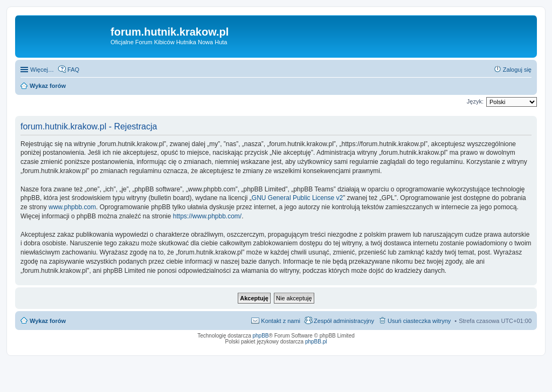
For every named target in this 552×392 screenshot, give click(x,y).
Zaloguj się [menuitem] (517, 70)
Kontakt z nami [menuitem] (281, 321)
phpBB (261, 336)
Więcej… (42, 70)
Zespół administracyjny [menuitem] (344, 321)
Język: (475, 101)
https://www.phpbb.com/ (207, 216)
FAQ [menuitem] (73, 70)
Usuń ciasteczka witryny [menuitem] (419, 321)
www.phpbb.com (72, 207)
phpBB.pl (316, 342)
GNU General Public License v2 (297, 198)
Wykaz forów (48, 321)
